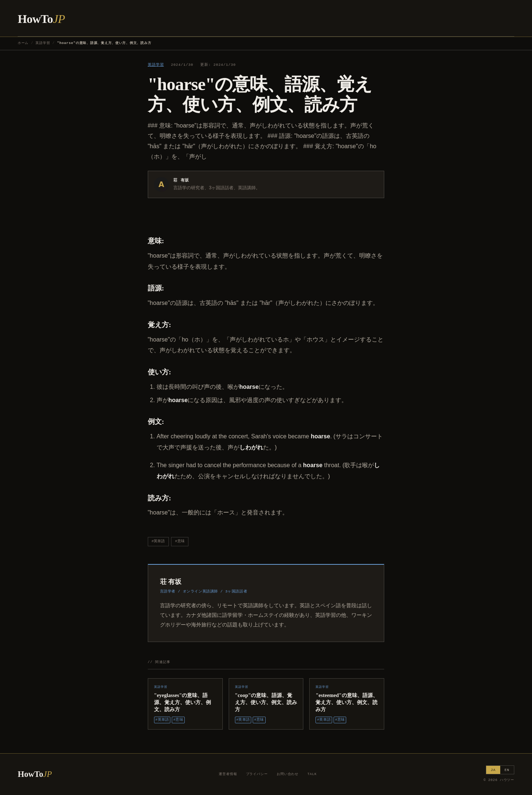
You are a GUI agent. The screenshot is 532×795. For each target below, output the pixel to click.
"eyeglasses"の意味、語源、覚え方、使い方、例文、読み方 (183, 702)
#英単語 (158, 541)
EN (507, 770)
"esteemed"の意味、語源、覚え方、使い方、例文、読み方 (347, 702)
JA (493, 770)
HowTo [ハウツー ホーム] (41, 19)
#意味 (180, 541)
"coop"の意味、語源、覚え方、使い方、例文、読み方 (266, 702)
